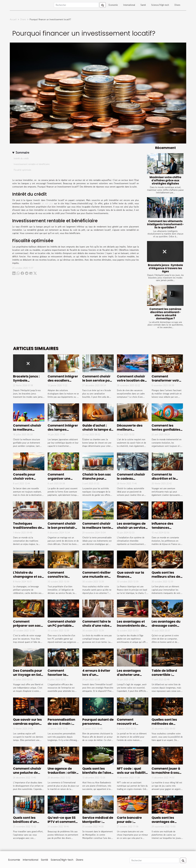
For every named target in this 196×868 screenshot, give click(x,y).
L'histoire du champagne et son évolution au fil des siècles (28, 579)
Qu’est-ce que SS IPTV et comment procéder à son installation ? (62, 824)
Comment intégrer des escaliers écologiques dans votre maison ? (63, 383)
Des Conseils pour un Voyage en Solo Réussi (28, 675)
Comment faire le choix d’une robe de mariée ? (97, 626)
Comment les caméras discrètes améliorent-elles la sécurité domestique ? (165, 314)
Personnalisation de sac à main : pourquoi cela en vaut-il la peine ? (61, 726)
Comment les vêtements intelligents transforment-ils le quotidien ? (165, 224)
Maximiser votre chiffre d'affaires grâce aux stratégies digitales (165, 180)
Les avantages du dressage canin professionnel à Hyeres (166, 628)
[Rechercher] (76, 5)
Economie (113, 5)
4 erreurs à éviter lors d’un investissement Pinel (96, 677)
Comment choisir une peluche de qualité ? (27, 773)
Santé (143, 5)
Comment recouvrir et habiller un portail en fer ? (131, 726)
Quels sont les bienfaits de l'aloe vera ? (97, 773)
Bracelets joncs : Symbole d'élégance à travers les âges (165, 268)
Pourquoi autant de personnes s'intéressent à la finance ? (98, 726)
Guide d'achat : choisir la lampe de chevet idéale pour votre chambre (98, 432)
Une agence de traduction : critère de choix (63, 773)
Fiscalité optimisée (22, 170)
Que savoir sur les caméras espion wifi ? (27, 724)
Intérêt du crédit (21, 158)
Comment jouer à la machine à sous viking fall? (166, 773)
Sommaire (22, 152)
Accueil (13, 19)
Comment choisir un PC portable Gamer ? (62, 626)
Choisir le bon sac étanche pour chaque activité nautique (97, 481)
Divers (177, 5)
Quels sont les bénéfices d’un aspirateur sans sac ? (26, 824)
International (129, 5)
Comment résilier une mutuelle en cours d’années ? (97, 577)
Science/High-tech (160, 5)
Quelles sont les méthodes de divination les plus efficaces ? (166, 726)
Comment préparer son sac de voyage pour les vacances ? (29, 628)
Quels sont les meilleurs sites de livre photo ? (166, 577)
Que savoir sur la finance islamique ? (130, 577)
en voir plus (48, 203)
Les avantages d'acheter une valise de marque (131, 675)
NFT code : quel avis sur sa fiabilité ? (132, 773)
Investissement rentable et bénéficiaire (32, 164)
